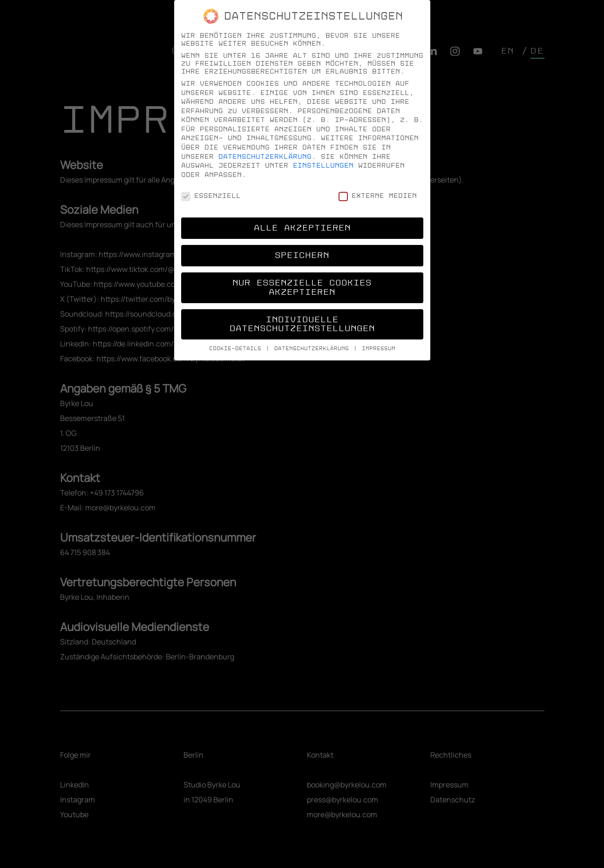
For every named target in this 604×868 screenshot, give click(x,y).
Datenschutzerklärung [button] (313, 349)
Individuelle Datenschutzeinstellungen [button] (302, 324)
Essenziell (211, 196)
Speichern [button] (302, 255)
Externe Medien (378, 196)
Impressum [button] (379, 349)
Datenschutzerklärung (265, 157)
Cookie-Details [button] (237, 349)
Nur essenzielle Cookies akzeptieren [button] (302, 288)
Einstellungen (323, 166)
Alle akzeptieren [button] (302, 228)
